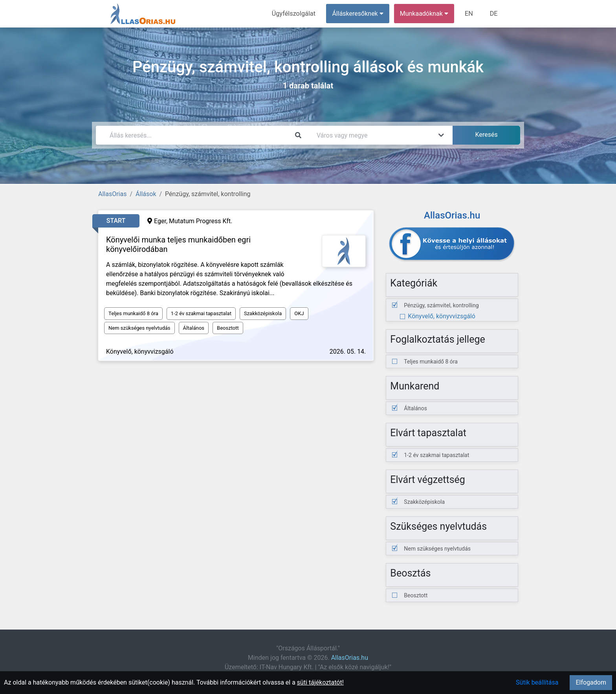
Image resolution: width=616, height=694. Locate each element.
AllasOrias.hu (350, 658)
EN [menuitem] (470, 14)
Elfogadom (591, 682)
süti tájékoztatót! (320, 682)
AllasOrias (112, 194)
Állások (146, 194)
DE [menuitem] (494, 14)
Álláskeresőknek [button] (359, 14)
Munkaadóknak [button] (425, 14)
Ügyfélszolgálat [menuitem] (295, 14)
